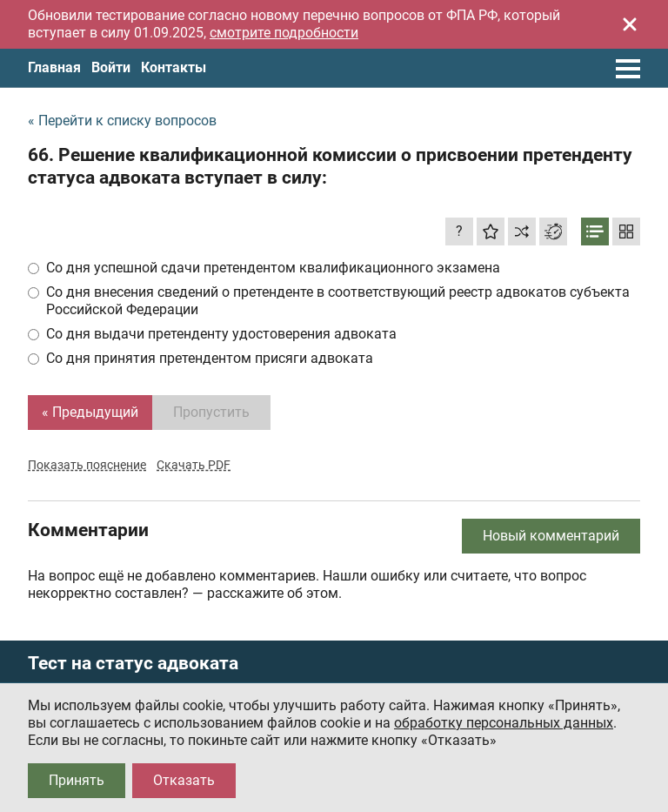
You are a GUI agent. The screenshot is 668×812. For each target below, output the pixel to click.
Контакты (174, 67)
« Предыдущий (90, 412)
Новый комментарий (551, 536)
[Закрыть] (630, 24)
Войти (111, 67)
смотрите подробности (284, 33)
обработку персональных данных (504, 723)
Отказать (184, 780)
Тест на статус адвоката (133, 664)
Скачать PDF (194, 465)
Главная (54, 67)
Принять (77, 780)
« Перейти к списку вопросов (122, 121)
